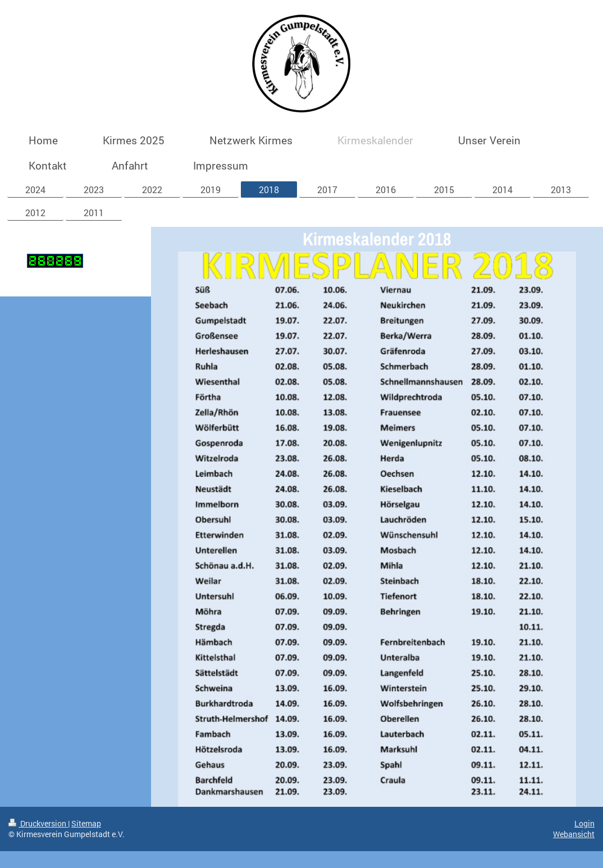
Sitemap (86, 823)
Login (584, 823)
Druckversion (38, 823)
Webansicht (574, 834)
